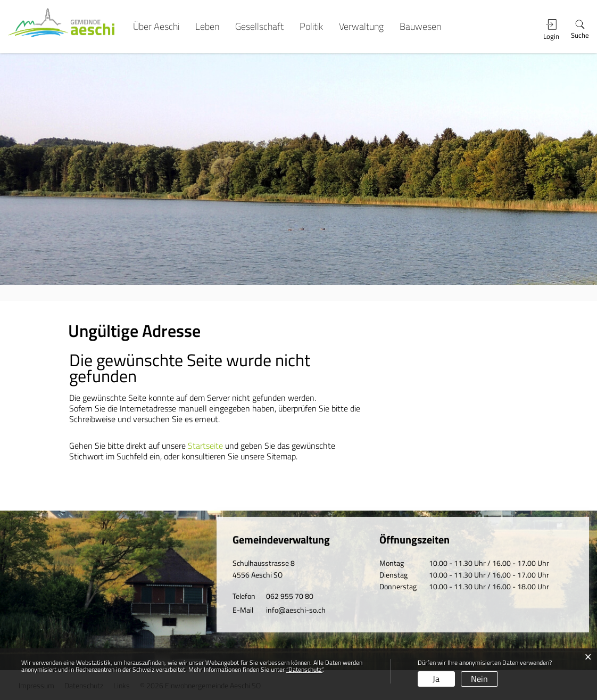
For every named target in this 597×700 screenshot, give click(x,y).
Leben (207, 27)
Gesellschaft (259, 27)
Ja (436, 679)
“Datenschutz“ (304, 669)
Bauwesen (420, 27)
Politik (311, 27)
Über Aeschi (156, 27)
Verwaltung (361, 27)
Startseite (205, 446)
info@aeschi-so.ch (296, 610)
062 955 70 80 (290, 596)
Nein (479, 679)
